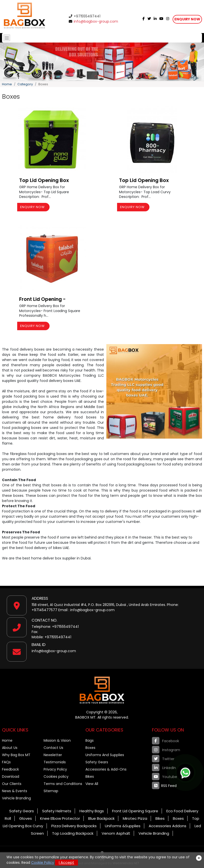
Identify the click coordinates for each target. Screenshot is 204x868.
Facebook (166, 741)
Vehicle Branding (16, 798)
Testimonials (55, 762)
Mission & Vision (57, 740)
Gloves (26, 818)
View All (92, 784)
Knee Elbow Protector (60, 818)
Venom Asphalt (116, 833)
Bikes (90, 777)
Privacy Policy (55, 769)
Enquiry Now (187, 19)
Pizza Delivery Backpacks (74, 826)
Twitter (163, 759)
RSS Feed (164, 785)
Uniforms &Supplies (123, 826)
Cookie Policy (43, 863)
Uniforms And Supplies (105, 755)
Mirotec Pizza (135, 818)
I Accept (67, 862)
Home (7, 84)
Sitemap (51, 791)
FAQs (6, 762)
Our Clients (12, 784)
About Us (10, 748)
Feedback (10, 769)
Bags (90, 740)
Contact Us (53, 748)
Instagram (166, 750)
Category (25, 84)
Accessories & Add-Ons (106, 769)
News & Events (15, 791)
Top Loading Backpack (73, 833)
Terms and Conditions (63, 784)
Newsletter (53, 755)
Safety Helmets (57, 811)
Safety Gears (97, 762)
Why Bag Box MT (16, 755)
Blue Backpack (101, 818)
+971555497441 (85, 16)
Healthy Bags (92, 811)
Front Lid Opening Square (135, 811)
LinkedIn (164, 768)
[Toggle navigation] (7, 38)
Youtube (165, 777)
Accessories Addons (168, 826)
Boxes (90, 748)
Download (11, 777)
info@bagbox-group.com (93, 21)
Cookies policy (56, 777)
